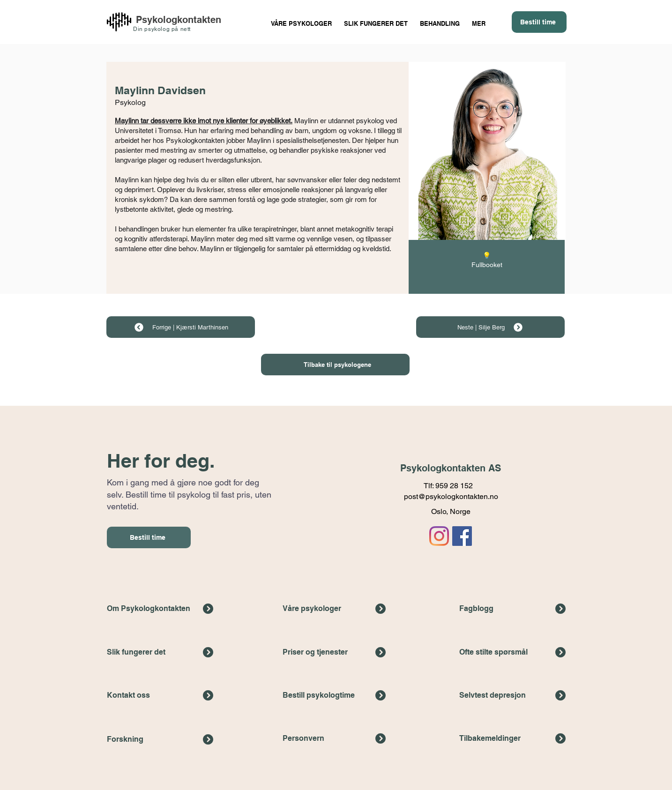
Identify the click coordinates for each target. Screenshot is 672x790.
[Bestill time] (539, 22)
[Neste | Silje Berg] (490, 327)
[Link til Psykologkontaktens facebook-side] (462, 536)
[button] (440, 19)
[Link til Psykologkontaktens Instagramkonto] (439, 536)
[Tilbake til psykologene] (335, 365)
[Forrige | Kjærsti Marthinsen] (181, 327)
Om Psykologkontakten (149, 608)
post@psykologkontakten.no (451, 496)
